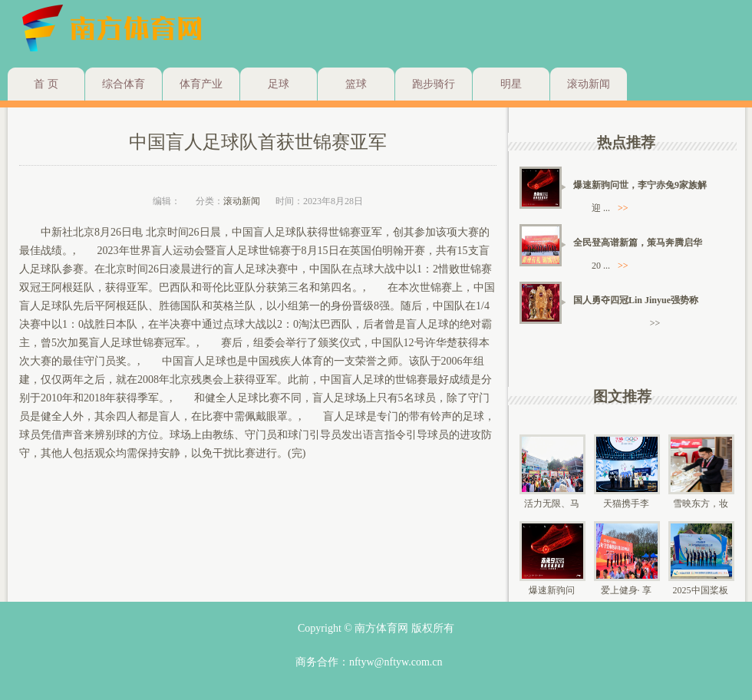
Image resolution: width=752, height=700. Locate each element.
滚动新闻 (589, 84)
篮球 (356, 84)
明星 (511, 84)
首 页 (46, 84)
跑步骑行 (434, 84)
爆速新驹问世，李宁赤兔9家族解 (640, 185)
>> (623, 208)
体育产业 (201, 84)
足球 (279, 84)
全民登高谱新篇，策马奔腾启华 (638, 243)
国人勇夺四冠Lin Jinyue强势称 (636, 300)
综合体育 (124, 84)
